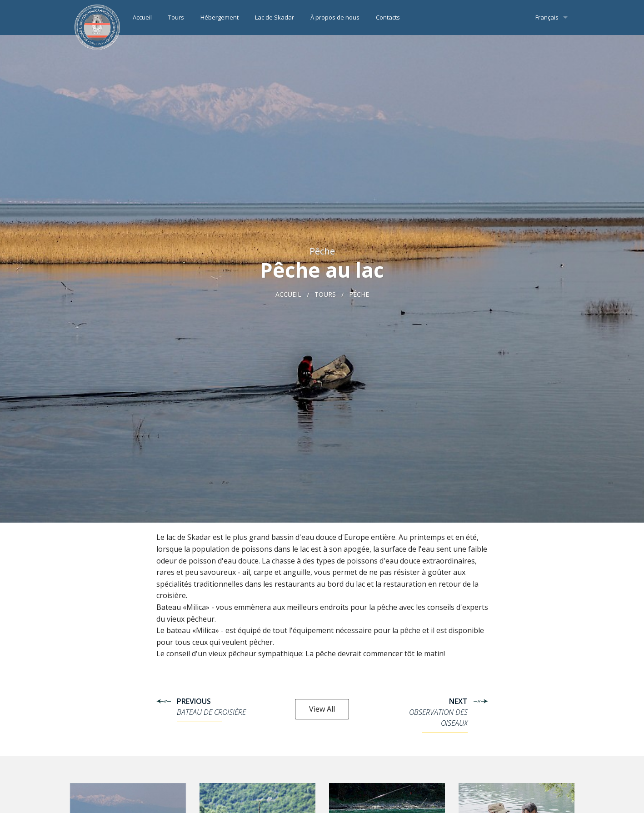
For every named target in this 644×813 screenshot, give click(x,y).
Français (547, 17)
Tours (176, 17)
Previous (217, 709)
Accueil (142, 17)
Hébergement (220, 17)
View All (322, 709)
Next (427, 715)
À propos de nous (335, 17)
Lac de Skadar (275, 17)
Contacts (388, 17)
